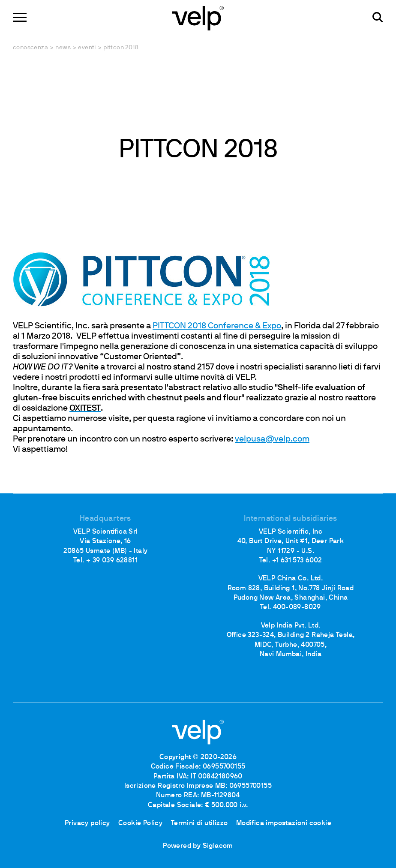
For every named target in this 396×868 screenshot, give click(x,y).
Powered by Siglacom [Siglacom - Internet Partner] (198, 846)
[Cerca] (378, 17)
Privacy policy (87, 823)
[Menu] (20, 17)
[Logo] (198, 17)
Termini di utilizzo (199, 823)
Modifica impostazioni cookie (284, 823)
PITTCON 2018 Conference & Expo (217, 326)
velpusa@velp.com (272, 439)
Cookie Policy (140, 823)
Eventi (87, 48)
